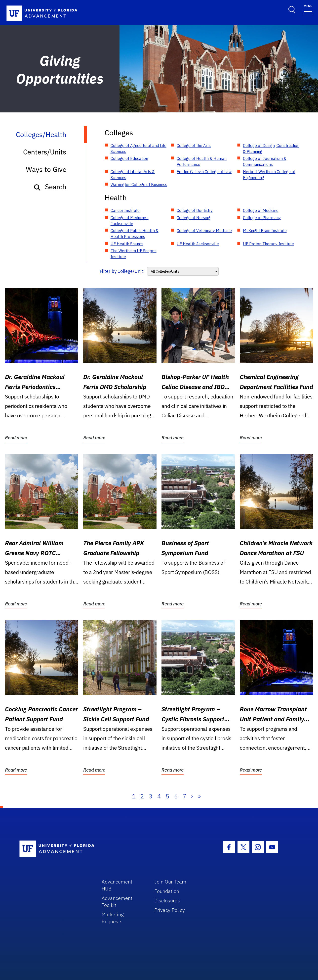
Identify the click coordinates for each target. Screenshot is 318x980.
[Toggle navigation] (308, 9)
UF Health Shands (127, 244)
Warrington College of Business (139, 185)
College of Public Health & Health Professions (135, 234)
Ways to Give (46, 169)
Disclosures (167, 901)
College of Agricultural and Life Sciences (139, 148)
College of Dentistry (195, 210)
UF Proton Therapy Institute (268, 244)
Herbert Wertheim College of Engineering (269, 175)
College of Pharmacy (262, 218)
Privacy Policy (170, 910)
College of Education (129, 158)
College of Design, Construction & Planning (271, 148)
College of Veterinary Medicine (204, 231)
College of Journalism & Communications (265, 161)
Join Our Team (170, 882)
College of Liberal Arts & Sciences (133, 175)
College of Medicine (261, 210)
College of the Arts (194, 146)
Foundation (167, 891)
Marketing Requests (113, 918)
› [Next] (192, 796)
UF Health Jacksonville (198, 244)
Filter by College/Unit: (122, 271)
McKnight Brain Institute (265, 231)
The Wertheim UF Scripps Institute (134, 254)
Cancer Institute (125, 210)
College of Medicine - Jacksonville (130, 221)
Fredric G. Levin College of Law (204, 172)
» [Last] (199, 796)
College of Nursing (193, 218)
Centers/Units (45, 152)
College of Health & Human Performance (202, 161)
